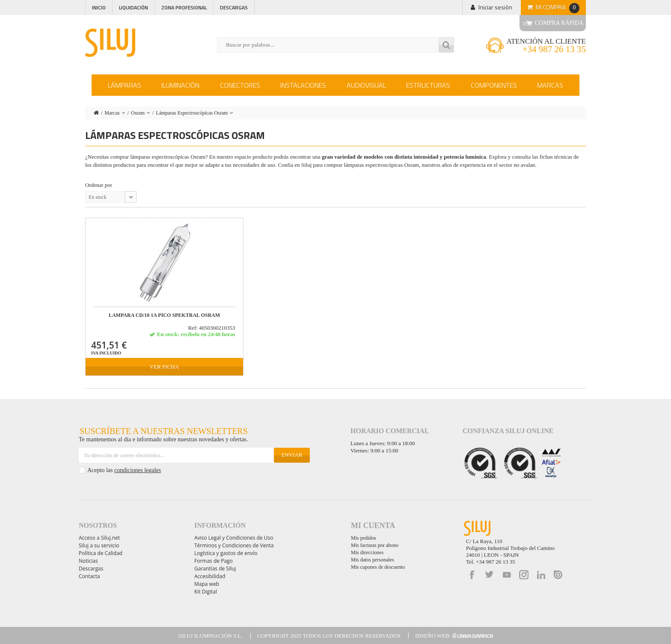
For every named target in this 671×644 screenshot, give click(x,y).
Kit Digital (206, 592)
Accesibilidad (210, 576)
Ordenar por (99, 185)
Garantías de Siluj (215, 569)
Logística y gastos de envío (226, 553)
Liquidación (134, 7)
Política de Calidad (101, 553)
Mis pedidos (364, 538)
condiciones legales (138, 470)
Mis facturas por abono (375, 545)
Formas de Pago (214, 561)
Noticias (88, 561)
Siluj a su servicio (99, 545)
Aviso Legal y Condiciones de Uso (234, 538)
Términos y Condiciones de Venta (234, 545)
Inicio (99, 7)
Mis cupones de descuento (378, 567)
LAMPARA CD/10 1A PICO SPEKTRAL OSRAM (164, 315)
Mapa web (207, 584)
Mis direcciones (367, 552)
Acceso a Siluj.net (99, 538)
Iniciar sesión (495, 7)
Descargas (234, 7)
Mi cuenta (373, 526)
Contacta (89, 576)
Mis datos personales (373, 560)
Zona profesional (184, 7)
